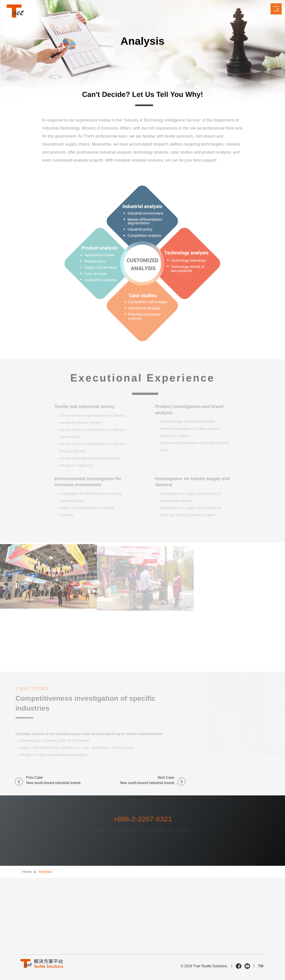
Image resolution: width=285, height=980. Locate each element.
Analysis (45, 872)
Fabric (110, 908)
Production (178, 916)
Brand (175, 908)
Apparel (111, 916)
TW (261, 966)
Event (142, 940)
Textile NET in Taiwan (40, 908)
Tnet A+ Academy (37, 916)
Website (144, 932)
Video (142, 908)
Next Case (153, 780)
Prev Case (54, 780)
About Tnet (211, 908)
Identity (143, 924)
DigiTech (144, 916)
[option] (142, 731)
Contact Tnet (246, 898)
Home (27, 872)
